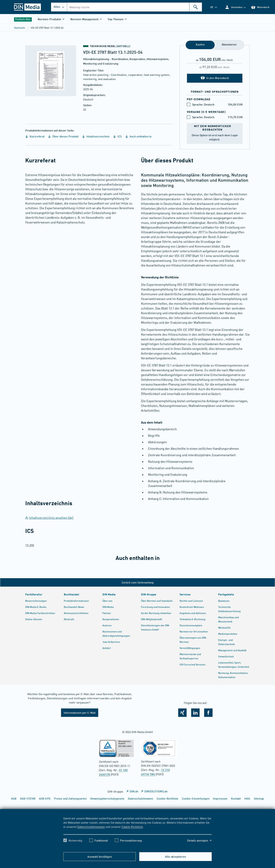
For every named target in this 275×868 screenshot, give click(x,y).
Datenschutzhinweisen (91, 827)
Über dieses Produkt (63, 136)
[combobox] (135, 7)
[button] (235, 7)
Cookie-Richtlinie (132, 827)
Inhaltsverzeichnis (96, 136)
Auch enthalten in (138, 136)
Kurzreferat (35, 136)
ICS (117, 136)
